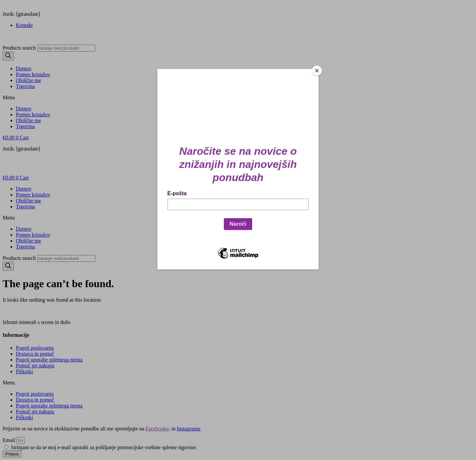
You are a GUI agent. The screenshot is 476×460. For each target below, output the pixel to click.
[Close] (317, 71)
